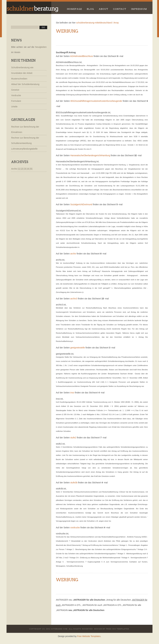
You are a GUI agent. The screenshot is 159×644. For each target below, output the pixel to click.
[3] (25, 169)
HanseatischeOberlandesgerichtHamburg (90, 155)
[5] (31, 169)
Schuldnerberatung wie (22, 67)
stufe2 (73, 438)
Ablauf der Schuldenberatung (25, 84)
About (103, 9)
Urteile (14, 107)
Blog (90, 9)
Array (116, 23)
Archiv (14, 169)
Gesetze (15, 90)
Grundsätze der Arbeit (22, 73)
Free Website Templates (89, 636)
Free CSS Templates (118, 629)
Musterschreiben (19, 79)
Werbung (67, 31)
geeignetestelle (78, 348)
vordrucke (75, 528)
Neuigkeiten (41, 47)
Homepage (74, 9)
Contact (120, 9)
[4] (28, 169)
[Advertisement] (92, 38)
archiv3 (74, 299)
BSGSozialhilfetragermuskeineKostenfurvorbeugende (96, 101)
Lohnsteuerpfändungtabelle (24, 149)
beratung (32, 8)
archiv (73, 254)
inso (72, 393)
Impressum (139, 9)
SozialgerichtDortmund (81, 204)
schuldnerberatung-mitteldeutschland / (95, 23)
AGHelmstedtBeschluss (82, 56)
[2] (22, 169)
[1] (19, 169)
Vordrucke (16, 95)
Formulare (16, 101)
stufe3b (74, 483)
